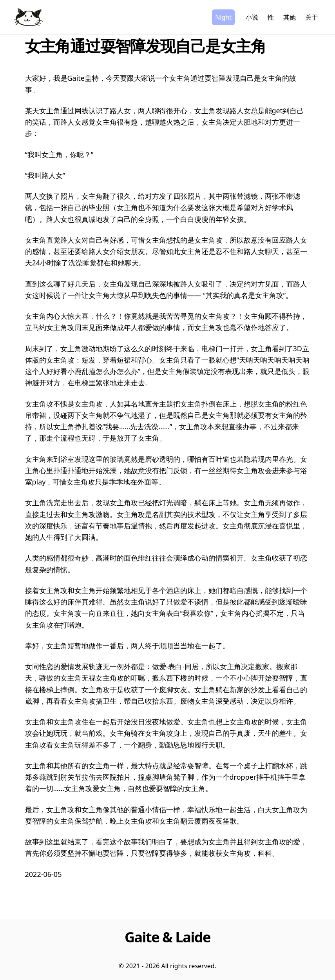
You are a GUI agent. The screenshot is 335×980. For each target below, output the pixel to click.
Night (223, 17)
